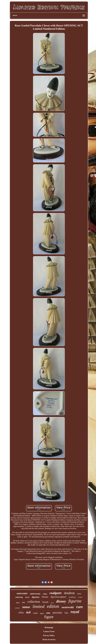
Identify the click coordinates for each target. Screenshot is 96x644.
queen (52, 603)
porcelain (57, 613)
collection (34, 602)
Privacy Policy (49, 635)
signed (42, 613)
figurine (75, 601)
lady (66, 613)
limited (38, 606)
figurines (36, 597)
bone (27, 597)
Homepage (49, 627)
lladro (18, 603)
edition (53, 606)
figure (49, 617)
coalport (55, 593)
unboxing (19, 597)
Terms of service (49, 639)
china (45, 594)
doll (28, 612)
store (24, 602)
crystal (35, 613)
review (80, 597)
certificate (72, 597)
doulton (69, 593)
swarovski (68, 607)
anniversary (35, 594)
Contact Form (49, 631)
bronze (45, 597)
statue (26, 607)
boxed (45, 602)
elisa (21, 612)
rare (80, 607)
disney (61, 601)
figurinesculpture (58, 597)
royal (75, 612)
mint (48, 613)
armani (17, 608)
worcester (22, 593)
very (79, 594)
